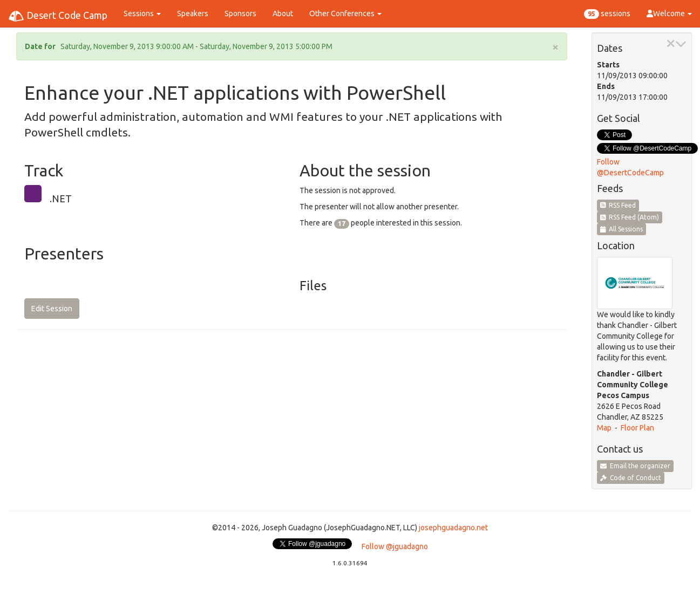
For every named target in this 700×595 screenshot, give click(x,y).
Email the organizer (635, 466)
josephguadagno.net (453, 528)
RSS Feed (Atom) (630, 217)
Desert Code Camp (58, 16)
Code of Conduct (631, 478)
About (283, 13)
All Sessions (622, 229)
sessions (607, 14)
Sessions (142, 13)
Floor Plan (637, 428)
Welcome (669, 13)
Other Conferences (345, 13)
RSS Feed (618, 205)
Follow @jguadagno (395, 546)
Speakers (193, 13)
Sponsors (240, 13)
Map (604, 428)
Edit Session (52, 309)
